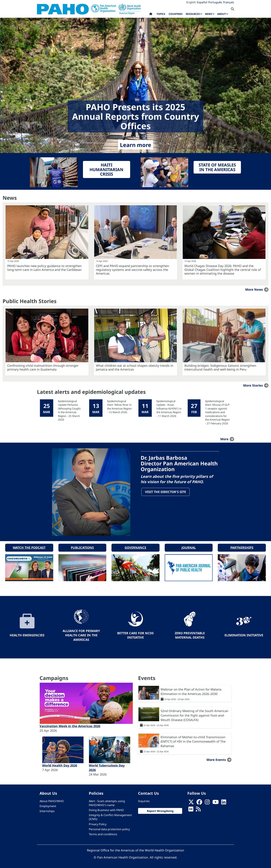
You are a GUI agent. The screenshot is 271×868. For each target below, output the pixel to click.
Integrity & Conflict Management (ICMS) (110, 817)
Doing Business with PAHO (106, 810)
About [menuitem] (221, 14)
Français (229, 2)
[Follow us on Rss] (198, 810)
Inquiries (144, 800)
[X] (191, 802)
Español (202, 2)
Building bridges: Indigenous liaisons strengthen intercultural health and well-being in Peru (220, 367)
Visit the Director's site (166, 492)
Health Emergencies (27, 635)
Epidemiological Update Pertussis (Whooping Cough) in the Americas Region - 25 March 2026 (69, 410)
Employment (48, 806)
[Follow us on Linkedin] (224, 802)
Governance (135, 547)
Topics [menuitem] (161, 14)
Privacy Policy (98, 823)
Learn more (136, 145)
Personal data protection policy (109, 828)
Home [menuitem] (151, 15)
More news (254, 289)
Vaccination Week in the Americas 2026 (70, 726)
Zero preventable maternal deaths (190, 635)
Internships (47, 811)
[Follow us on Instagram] (207, 802)
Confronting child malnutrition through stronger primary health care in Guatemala (43, 367)
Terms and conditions (103, 834)
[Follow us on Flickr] (191, 810)
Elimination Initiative (244, 635)
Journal (189, 547)
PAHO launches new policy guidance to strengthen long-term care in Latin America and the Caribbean (44, 268)
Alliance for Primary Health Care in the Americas (81, 635)
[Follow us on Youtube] (216, 802)
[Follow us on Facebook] (199, 802)
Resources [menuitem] (193, 14)
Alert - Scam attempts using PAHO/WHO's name (107, 802)
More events (216, 759)
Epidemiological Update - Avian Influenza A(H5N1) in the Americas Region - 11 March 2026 (169, 408)
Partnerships (242, 547)
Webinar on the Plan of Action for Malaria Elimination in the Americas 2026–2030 (191, 691)
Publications (82, 547)
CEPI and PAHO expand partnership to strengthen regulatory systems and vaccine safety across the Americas (132, 270)
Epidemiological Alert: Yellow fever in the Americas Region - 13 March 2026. (119, 407)
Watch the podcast (29, 547)
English (191, 2)
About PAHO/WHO (52, 800)
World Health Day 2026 (60, 765)
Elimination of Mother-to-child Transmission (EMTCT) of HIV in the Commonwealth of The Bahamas (193, 741)
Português (215, 2)
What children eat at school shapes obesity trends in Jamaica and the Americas (135, 367)
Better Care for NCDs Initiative (135, 635)
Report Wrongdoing (160, 810)
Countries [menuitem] (176, 14)
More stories (253, 385)
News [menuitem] (209, 14)
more (224, 439)
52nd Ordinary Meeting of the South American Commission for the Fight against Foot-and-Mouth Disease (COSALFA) (194, 715)
